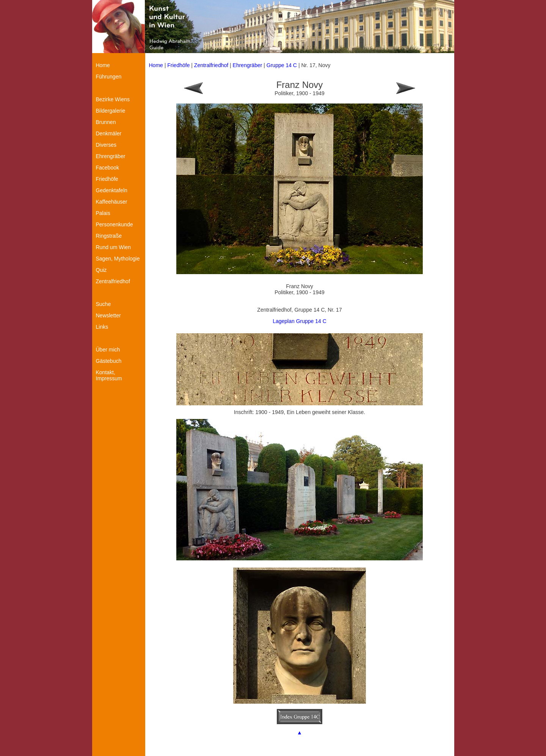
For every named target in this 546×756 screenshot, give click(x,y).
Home (156, 65)
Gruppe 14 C (282, 65)
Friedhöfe (178, 65)
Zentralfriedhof (211, 65)
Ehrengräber (248, 65)
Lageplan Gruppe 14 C (300, 321)
